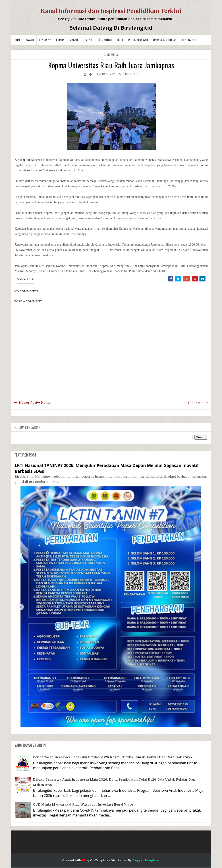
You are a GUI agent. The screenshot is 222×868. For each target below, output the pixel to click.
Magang (75, 40)
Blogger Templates (146, 860)
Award (30, 40)
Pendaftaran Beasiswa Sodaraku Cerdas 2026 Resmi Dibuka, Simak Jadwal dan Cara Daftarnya (113, 757)
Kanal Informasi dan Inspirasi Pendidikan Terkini (111, 11)
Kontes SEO (189, 40)
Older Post (196, 403)
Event (89, 40)
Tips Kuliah (105, 40)
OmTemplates (100, 860)
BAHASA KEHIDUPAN (165, 40)
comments (131, 74)
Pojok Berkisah (138, 40)
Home (17, 40)
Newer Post (28, 403)
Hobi (120, 40)
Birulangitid (22, 160)
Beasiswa (45, 40)
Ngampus (113, 55)
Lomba (60, 40)
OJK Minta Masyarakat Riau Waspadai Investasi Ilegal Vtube (83, 804)
